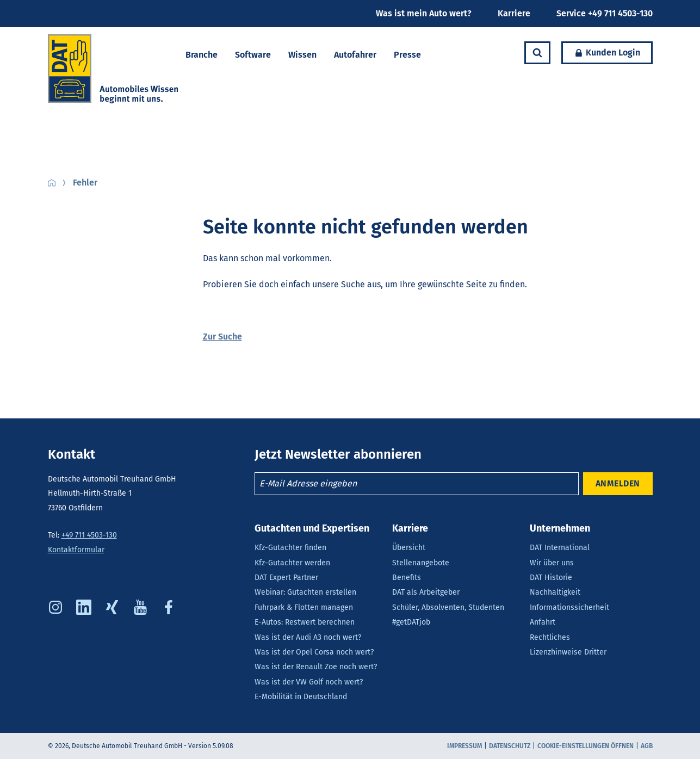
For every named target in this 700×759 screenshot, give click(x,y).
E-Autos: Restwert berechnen (305, 622)
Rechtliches (550, 637)
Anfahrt (543, 622)
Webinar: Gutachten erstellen (305, 592)
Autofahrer (355, 55)
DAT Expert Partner (286, 578)
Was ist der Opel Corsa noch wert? (314, 652)
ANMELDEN (618, 483)
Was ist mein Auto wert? (424, 13)
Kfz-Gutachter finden (290, 548)
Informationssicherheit (569, 607)
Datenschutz (510, 746)
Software (253, 55)
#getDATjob (411, 622)
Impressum (464, 746)
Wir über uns (552, 563)
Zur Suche (222, 337)
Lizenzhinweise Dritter (568, 652)
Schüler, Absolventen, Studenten (448, 607)
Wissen (302, 55)
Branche (202, 55)
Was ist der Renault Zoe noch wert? (316, 667)
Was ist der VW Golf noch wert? (309, 682)
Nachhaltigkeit (555, 592)
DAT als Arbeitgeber (426, 592)
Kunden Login (601, 53)
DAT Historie (551, 578)
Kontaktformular (76, 550)
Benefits (407, 578)
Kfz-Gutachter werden (292, 563)
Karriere (514, 13)
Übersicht (409, 548)
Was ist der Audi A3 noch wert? (308, 637)
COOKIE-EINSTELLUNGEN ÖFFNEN (586, 746)
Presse (407, 55)
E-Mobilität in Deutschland (301, 697)
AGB (647, 746)
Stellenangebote (421, 563)
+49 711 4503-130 (89, 535)
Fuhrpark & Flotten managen (304, 607)
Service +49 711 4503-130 (605, 13)
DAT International (560, 548)
